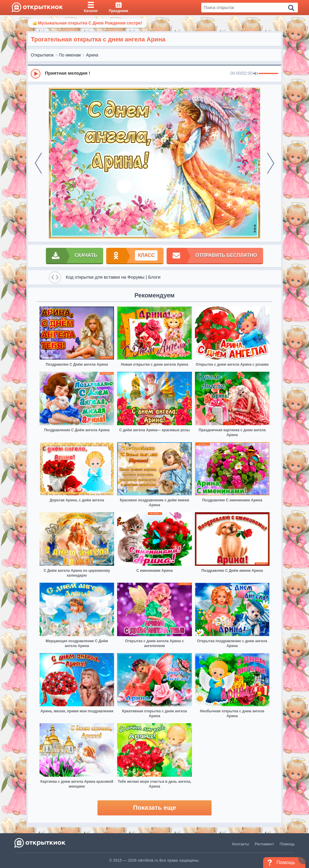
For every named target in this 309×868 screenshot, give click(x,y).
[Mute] (256, 74)
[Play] (36, 74)
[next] (271, 163)
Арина (92, 55)
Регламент (264, 844)
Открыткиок (42, 55)
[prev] (38, 163)
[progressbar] (268, 74)
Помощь (287, 844)
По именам (70, 55)
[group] (154, 73)
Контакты (241, 844)
